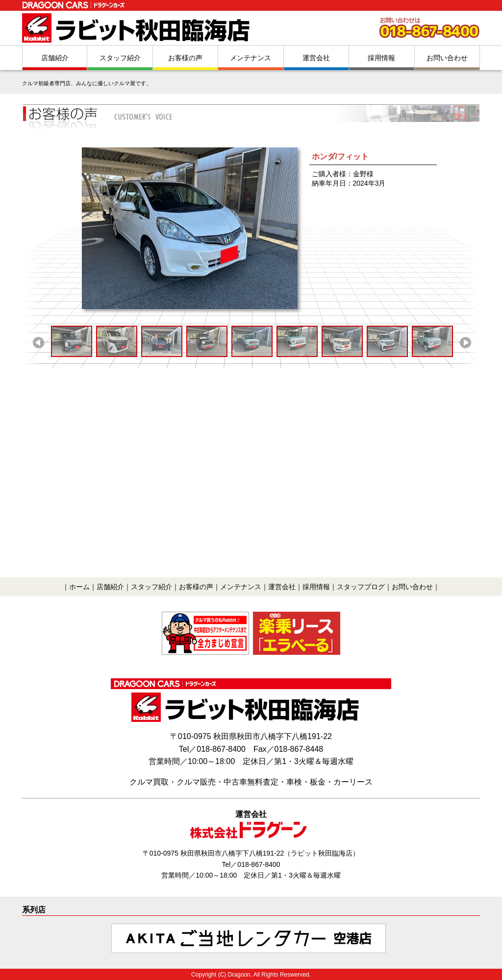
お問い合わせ (447, 58)
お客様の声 (185, 58)
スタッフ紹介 (120, 58)
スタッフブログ (361, 587)
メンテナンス (251, 58)
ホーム (79, 587)
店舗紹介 (55, 58)
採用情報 (381, 58)
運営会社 (316, 58)
